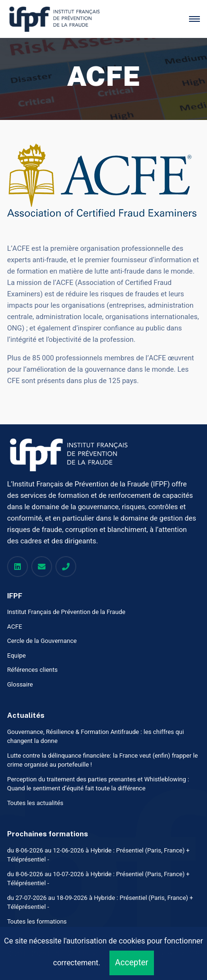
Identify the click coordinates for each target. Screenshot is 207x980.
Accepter (132, 963)
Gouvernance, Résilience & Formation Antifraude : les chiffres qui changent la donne (95, 737)
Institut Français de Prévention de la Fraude (66, 612)
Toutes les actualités (35, 803)
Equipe (16, 655)
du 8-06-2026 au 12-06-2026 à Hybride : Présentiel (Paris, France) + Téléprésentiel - (98, 855)
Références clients (32, 670)
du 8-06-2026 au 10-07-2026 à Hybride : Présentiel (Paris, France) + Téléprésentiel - (98, 879)
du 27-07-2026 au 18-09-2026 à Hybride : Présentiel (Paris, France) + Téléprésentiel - (100, 902)
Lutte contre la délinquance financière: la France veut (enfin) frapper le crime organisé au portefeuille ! (103, 760)
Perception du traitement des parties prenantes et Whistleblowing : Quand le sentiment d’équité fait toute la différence (98, 784)
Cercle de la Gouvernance (42, 641)
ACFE (15, 627)
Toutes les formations (37, 921)
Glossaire (20, 684)
